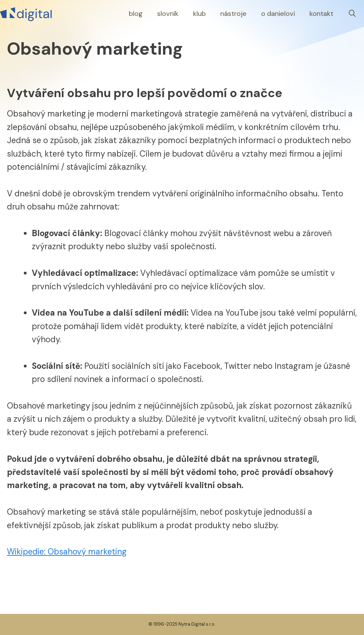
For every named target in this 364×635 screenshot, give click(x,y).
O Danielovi (278, 13)
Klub (199, 13)
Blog (136, 13)
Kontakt (321, 13)
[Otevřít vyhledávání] (352, 14)
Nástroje (233, 13)
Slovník (168, 13)
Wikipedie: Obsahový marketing (67, 552)
